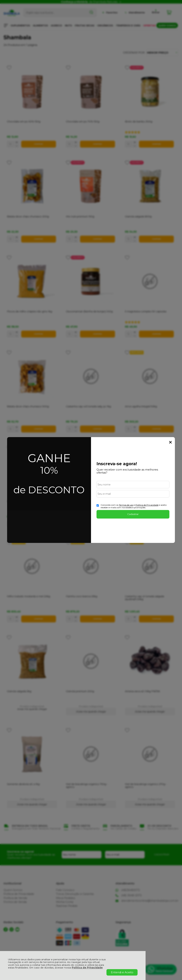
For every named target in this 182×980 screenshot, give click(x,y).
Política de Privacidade (87, 968)
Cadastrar (133, 514)
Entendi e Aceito (122, 972)
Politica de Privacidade (147, 505)
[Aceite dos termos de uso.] (98, 505)
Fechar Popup (170, 442)
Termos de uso (126, 505)
